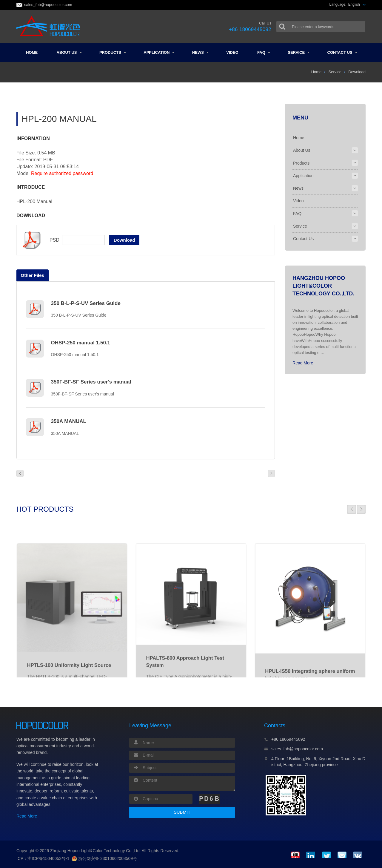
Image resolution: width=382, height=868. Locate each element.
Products (113, 52)
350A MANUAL (69, 421)
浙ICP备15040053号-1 (48, 858)
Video (232, 52)
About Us (69, 52)
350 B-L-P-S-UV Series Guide (86, 303)
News (200, 52)
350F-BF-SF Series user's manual (91, 382)
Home (32, 52)
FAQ (264, 52)
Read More (303, 363)
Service (299, 52)
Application (159, 52)
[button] (352, 509)
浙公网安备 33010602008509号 (104, 858)
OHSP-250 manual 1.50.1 (81, 343)
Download (357, 72)
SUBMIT (182, 812)
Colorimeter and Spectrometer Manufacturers (50, 27)
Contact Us (342, 52)
